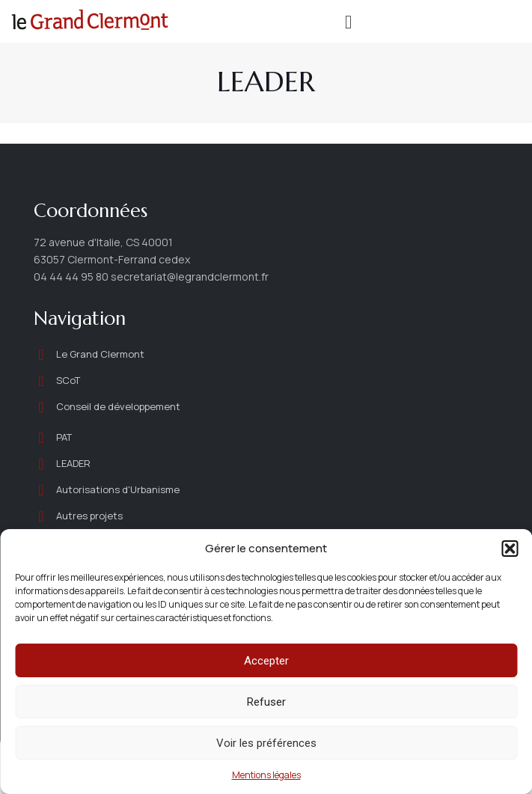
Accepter (266, 661)
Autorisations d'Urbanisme (118, 489)
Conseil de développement (119, 406)
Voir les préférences (266, 743)
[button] (510, 549)
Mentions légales (266, 775)
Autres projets (89, 516)
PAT (64, 437)
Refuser (266, 702)
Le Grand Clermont (100, 354)
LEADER (73, 463)
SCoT (68, 380)
